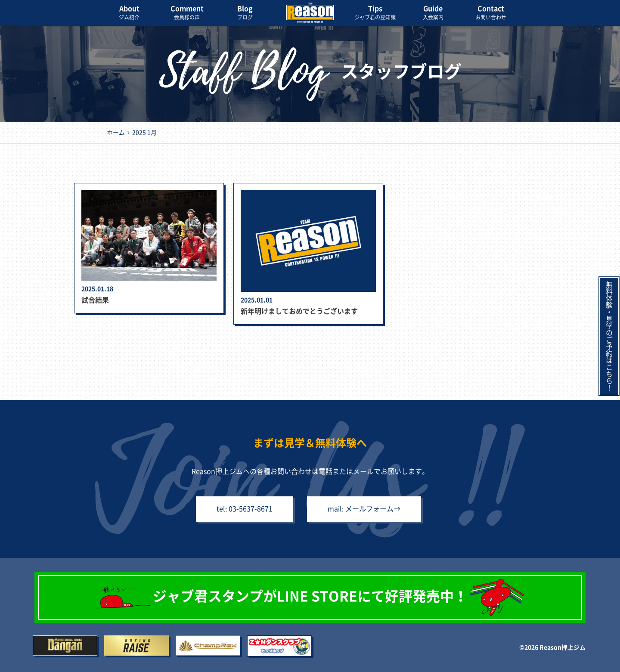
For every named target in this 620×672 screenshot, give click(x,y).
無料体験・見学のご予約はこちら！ (609, 336)
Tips (375, 13)
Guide (433, 13)
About (129, 13)
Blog (245, 13)
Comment (187, 13)
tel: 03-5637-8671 (245, 509)
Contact (491, 13)
